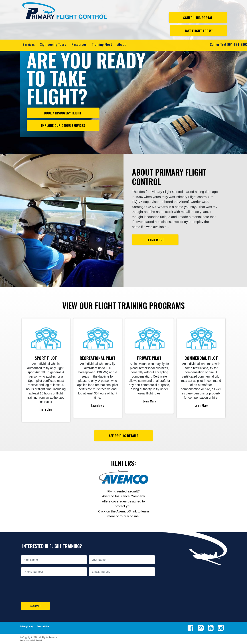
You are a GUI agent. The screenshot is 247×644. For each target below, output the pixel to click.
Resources (79, 44)
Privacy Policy (27, 626)
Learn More (155, 240)
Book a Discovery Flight (63, 113)
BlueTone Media (38, 640)
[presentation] (54, 589)
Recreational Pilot (98, 358)
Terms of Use (43, 626)
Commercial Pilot (201, 358)
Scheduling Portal (198, 18)
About (121, 44)
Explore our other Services (63, 125)
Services (29, 44)
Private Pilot (149, 358)
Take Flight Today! (198, 31)
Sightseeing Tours (53, 44)
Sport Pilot (46, 358)
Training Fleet (102, 44)
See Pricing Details (123, 436)
